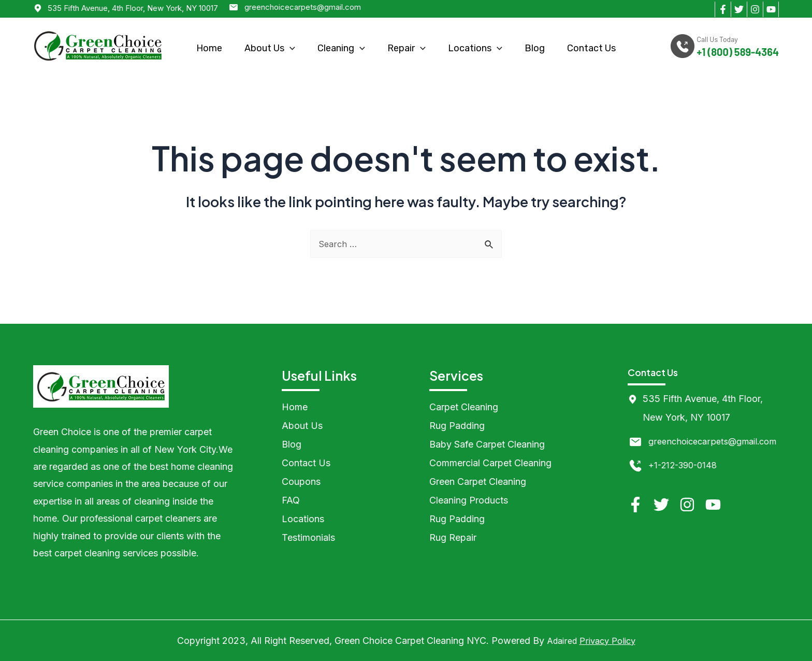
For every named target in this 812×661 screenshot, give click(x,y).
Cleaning (341, 48)
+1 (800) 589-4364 (738, 52)
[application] (290, 48)
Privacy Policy (609, 641)
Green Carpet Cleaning (478, 482)
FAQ (291, 500)
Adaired (559, 641)
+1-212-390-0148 (686, 484)
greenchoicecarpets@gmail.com (303, 7)
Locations (475, 48)
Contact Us (591, 48)
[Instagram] (755, 9)
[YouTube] (771, 9)
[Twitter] (739, 9)
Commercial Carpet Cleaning (490, 463)
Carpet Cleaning (464, 407)
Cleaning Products (469, 500)
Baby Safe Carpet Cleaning (487, 444)
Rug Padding (457, 426)
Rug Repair (453, 537)
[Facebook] (723, 9)
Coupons (301, 482)
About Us (270, 48)
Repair (407, 48)
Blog (535, 48)
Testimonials (308, 537)
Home (209, 48)
